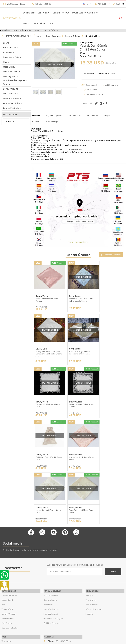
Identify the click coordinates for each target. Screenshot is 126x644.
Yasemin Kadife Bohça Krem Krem (78, 352)
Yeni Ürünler (53, 30)
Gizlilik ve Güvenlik (52, 568)
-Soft (63, 640)
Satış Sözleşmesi (51, 559)
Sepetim (89, 559)
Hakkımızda (48, 549)
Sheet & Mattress (11, 98)
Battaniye (8, 52)
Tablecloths (29, 23)
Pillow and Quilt (10, 72)
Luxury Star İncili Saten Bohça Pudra (75, 403)
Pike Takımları (9, 93)
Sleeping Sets (9, 76)
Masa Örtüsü (9, 67)
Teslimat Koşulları (51, 540)
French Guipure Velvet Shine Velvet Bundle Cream (78, 300)
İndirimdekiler (8, 30)
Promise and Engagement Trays (15, 82)
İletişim (21, 30)
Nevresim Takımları (10, 573)
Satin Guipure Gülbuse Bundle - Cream (45, 455)
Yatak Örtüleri (9, 48)
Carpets (91, 13)
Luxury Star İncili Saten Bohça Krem (106, 403)
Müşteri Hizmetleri (35, 30)
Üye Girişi (6, 590)
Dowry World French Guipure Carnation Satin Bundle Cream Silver (108, 302)
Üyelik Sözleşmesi (51, 554)
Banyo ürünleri (8, 563)
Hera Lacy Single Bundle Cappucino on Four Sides (46, 352)
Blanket (57, 13)
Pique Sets (45, 23)
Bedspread (43, 13)
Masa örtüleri (7, 545)
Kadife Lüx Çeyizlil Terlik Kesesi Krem (46, 403)
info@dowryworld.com (16, 4)
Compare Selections (111, 258)
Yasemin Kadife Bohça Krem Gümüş (108, 352)
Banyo (6, 43)
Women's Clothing (12, 103)
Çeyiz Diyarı (71, 297)
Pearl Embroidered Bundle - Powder (47, 300)
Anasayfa (89, 540)
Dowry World (42, 297)
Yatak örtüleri (7, 554)
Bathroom (28, 13)
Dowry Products (11, 89)
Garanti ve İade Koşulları (54, 563)
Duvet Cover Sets (74, 13)
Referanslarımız (50, 545)
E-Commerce (72, 640)
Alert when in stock (106, 73)
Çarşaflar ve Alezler (10, 540)
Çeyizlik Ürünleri (9, 559)
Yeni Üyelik (6, 585)
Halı (5, 62)
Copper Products (11, 108)
